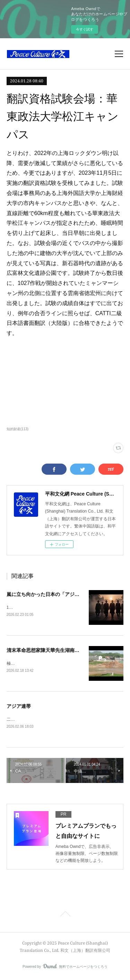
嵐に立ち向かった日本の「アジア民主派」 (53, 594)
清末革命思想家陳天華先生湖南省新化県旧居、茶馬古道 (67, 651)
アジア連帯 (19, 707)
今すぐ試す (85, 29)
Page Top (65, 916)
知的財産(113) (18, 429)
